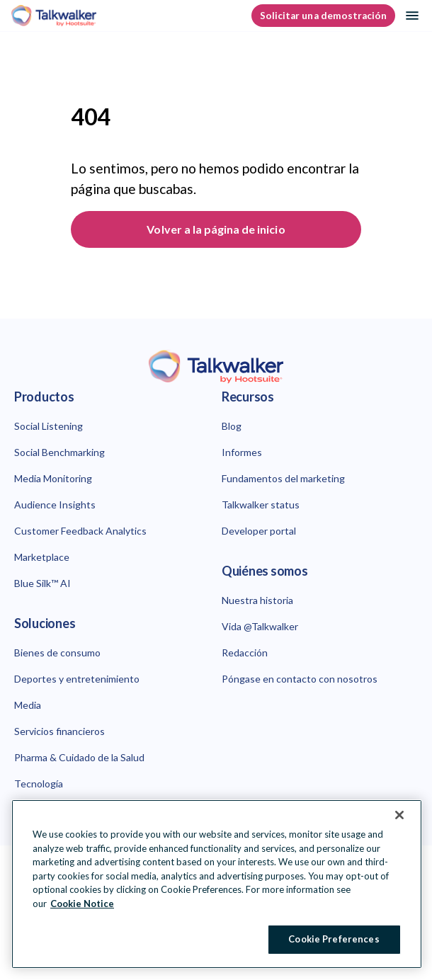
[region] (217, 884)
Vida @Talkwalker (260, 626)
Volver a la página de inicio (216, 229)
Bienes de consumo (57, 653)
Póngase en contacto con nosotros (300, 679)
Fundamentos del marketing (283, 478)
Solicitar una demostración (323, 16)
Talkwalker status (261, 505)
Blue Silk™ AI (42, 583)
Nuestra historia (257, 600)
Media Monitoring (53, 478)
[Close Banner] (399, 815)
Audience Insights (55, 505)
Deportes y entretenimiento (77, 679)
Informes (242, 452)
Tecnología (39, 784)
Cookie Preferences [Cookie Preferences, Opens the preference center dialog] (334, 939)
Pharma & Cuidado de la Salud (79, 757)
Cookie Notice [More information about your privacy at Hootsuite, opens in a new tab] (82, 904)
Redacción (245, 653)
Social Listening (49, 426)
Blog (232, 426)
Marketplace (42, 557)
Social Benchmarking (59, 452)
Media (28, 705)
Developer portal (259, 531)
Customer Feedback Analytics (80, 531)
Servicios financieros (59, 731)
